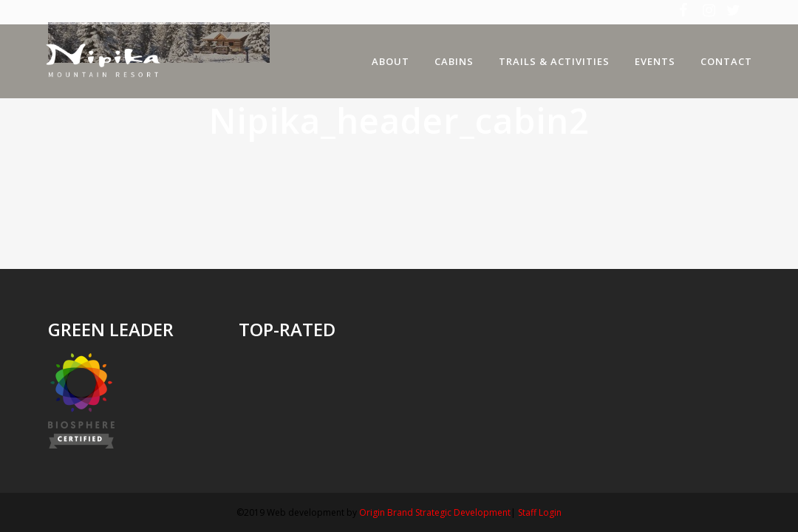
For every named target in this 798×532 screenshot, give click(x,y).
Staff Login (540, 512)
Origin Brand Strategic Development (435, 512)
